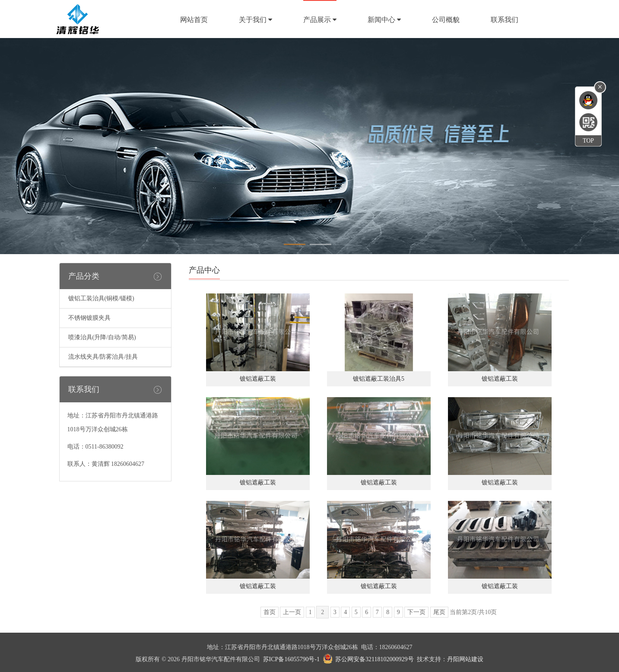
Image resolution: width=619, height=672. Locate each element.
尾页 (439, 612)
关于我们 (256, 20)
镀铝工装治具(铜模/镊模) (101, 298)
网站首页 (194, 20)
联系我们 (505, 20)
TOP (588, 141)
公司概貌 (446, 20)
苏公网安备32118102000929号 (374, 659)
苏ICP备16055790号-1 (291, 659)
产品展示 (320, 20)
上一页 (292, 612)
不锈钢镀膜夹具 (89, 318)
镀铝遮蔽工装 (258, 379)
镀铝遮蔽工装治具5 (379, 379)
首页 (270, 612)
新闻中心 (384, 20)
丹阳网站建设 (465, 659)
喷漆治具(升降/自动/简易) (102, 337)
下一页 (416, 612)
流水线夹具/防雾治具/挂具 (103, 357)
